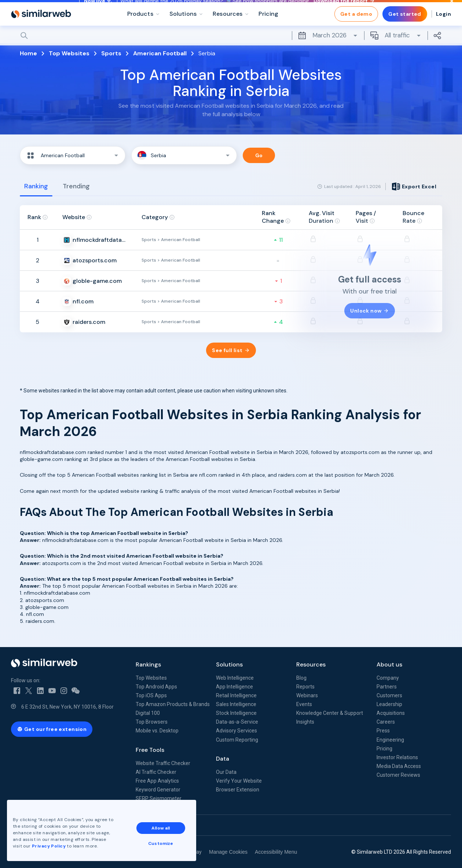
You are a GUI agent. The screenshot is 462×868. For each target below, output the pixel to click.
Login (443, 29)
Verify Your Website (239, 781)
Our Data (226, 772)
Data (223, 759)
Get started (405, 29)
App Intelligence (234, 687)
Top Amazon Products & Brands (173, 704)
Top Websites (151, 678)
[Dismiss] (452, 9)
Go (259, 155)
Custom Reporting (237, 740)
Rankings (148, 664)
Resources (311, 664)
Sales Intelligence (236, 704)
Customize (165, 839)
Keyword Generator (158, 790)
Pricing (384, 749)
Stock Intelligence (236, 713)
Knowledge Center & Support (330, 713)
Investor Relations (397, 757)
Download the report (344, 8)
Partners (387, 687)
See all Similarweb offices (44, 825)
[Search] (231, 51)
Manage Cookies (228, 852)
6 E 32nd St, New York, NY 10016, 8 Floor (67, 707)
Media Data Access (399, 766)
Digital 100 (148, 713)
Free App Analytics (157, 781)
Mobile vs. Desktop (157, 731)
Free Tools (150, 750)
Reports (305, 687)
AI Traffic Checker (156, 772)
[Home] (41, 29)
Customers (389, 695)
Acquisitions (391, 713)
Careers (386, 722)
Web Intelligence (235, 678)
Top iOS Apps (151, 695)
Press (383, 731)
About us (389, 664)
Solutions (229, 664)
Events (304, 704)
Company (388, 678)
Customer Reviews (398, 775)
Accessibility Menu (276, 852)
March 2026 (328, 51)
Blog (301, 678)
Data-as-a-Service (237, 722)
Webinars (307, 695)
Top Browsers (152, 722)
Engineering (390, 740)
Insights (305, 722)
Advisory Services (236, 731)
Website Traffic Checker (163, 763)
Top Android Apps (156, 687)
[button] (73, 155)
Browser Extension (238, 790)
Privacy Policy (53, 842)
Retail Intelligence (236, 695)
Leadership (389, 704)
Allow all (165, 824)
